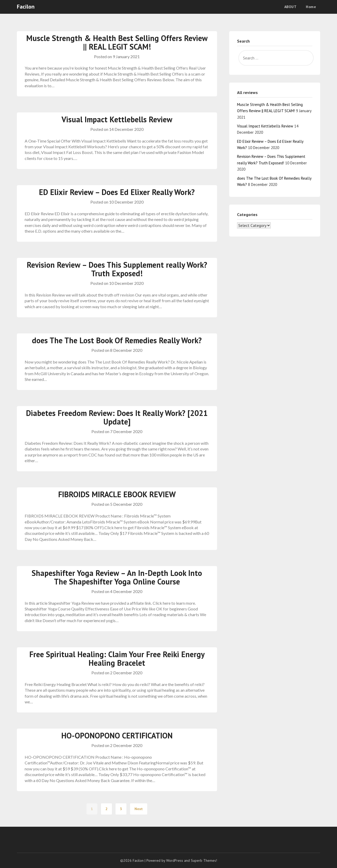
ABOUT (291, 7)
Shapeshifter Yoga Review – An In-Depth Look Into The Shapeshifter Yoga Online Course (117, 577)
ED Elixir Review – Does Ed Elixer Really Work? (117, 192)
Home (311, 7)
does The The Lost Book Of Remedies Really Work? (117, 340)
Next (139, 809)
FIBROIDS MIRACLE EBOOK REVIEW (117, 494)
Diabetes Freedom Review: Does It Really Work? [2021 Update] (117, 417)
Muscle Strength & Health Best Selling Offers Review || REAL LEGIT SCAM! (117, 42)
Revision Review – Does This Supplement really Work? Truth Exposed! (117, 269)
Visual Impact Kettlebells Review (117, 119)
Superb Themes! (204, 860)
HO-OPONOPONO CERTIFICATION (117, 735)
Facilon (26, 6)
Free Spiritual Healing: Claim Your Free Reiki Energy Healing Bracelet (117, 658)
